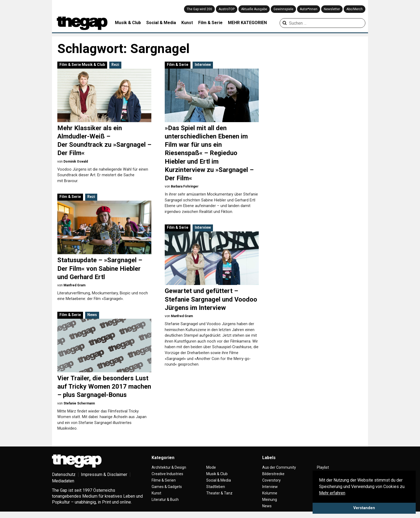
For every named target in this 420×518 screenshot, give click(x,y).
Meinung (270, 500)
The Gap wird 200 (199, 9)
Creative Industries (167, 474)
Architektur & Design (169, 467)
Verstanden (364, 508)
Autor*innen (309, 9)
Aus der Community (279, 467)
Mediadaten (63, 481)
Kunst (187, 23)
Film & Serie (210, 23)
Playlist (323, 467)
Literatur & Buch (165, 500)
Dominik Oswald (76, 162)
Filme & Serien (164, 480)
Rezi (115, 65)
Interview (203, 65)
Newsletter (332, 9)
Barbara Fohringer (185, 186)
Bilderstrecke (273, 474)
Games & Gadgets (167, 487)
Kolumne (270, 493)
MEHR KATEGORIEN (247, 23)
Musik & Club (128, 23)
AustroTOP (227, 9)
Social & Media (161, 23)
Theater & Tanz (219, 493)
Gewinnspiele (283, 9)
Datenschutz (64, 474)
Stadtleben (216, 487)
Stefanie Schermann (79, 403)
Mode (211, 467)
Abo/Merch (355, 9)
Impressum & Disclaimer (104, 474)
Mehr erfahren (332, 493)
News (92, 315)
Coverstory (271, 480)
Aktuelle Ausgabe (254, 9)
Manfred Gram (74, 285)
